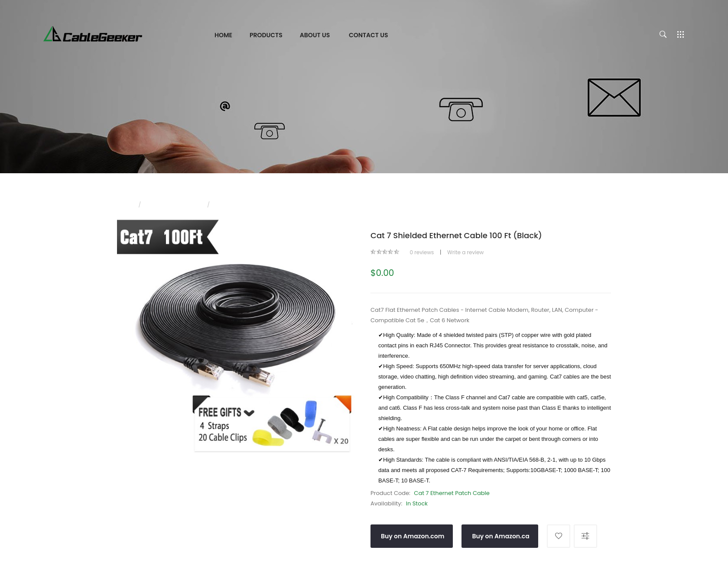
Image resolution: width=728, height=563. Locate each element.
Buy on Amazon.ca (500, 536)
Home (125, 205)
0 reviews (422, 252)
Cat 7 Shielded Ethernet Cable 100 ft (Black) (272, 205)
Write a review (465, 252)
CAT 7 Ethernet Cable (174, 205)
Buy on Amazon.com (413, 536)
